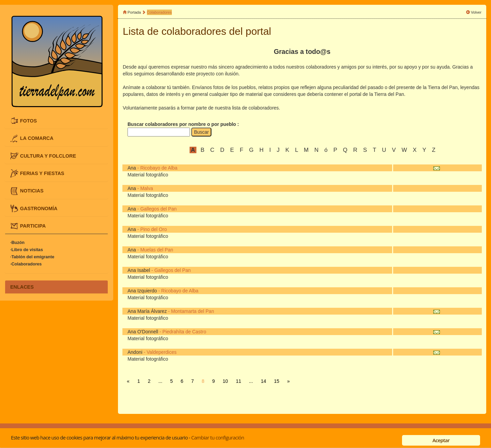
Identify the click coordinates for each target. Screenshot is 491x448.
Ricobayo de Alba (159, 168)
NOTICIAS (32, 191)
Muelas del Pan (157, 250)
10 (225, 381)
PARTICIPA (33, 226)
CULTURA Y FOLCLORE (48, 156)
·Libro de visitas (27, 250)
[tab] (56, 121)
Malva (146, 188)
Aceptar (441, 440)
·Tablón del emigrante (32, 257)
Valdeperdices (162, 352)
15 (277, 381)
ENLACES (22, 287)
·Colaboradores (26, 264)
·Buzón (17, 243)
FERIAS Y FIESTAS (42, 173)
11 (239, 381)
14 (264, 381)
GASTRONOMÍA (39, 208)
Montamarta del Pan (193, 311)
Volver (476, 12)
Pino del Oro (153, 229)
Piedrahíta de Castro (184, 332)
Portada (134, 12)
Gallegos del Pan (158, 209)
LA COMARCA (37, 138)
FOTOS (28, 120)
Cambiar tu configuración (218, 437)
